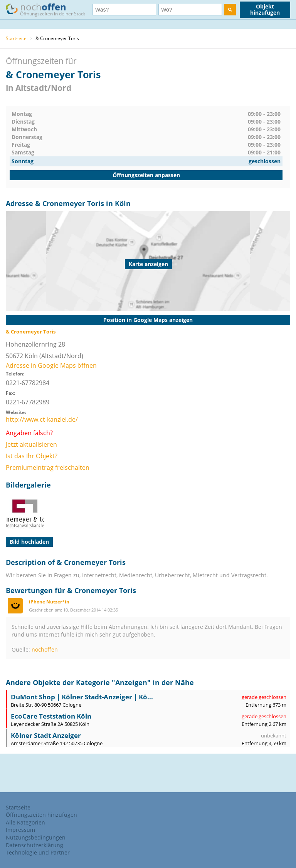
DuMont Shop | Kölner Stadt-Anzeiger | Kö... (82, 697)
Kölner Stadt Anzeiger (46, 735)
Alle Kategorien (25, 822)
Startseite (16, 38)
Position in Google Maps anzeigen (148, 320)
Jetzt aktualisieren (31, 444)
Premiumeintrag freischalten (48, 468)
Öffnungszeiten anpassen (146, 175)
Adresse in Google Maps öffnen (51, 365)
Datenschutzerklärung (34, 845)
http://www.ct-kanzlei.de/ (42, 419)
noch (49, 9)
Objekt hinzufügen (265, 9)
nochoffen (45, 649)
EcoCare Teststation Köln (51, 716)
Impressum (20, 830)
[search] (230, 10)
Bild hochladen (29, 542)
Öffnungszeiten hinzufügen (41, 815)
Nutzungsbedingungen (36, 837)
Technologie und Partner (38, 852)
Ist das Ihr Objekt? (32, 456)
